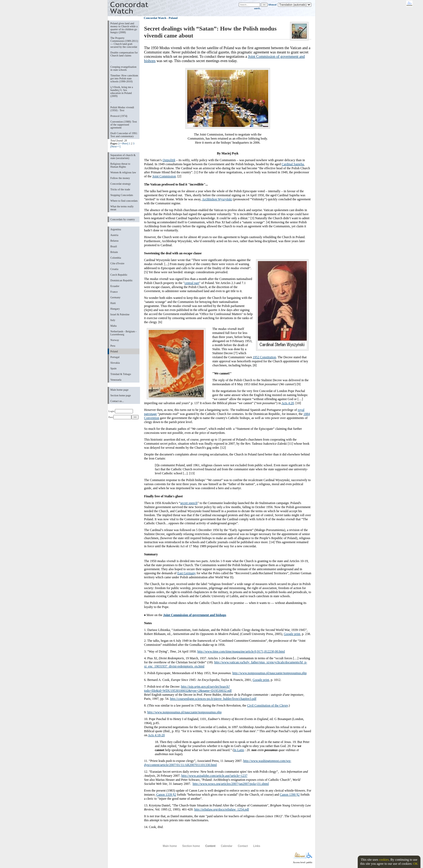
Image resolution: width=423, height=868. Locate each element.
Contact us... (117, 401)
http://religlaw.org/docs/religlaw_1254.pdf (222, 809)
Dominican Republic (122, 280)
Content (210, 846)
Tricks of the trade (120, 189)
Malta (113, 326)
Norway (115, 340)
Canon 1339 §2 (166, 795)
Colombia (116, 258)
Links (257, 846)
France (114, 292)
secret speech (189, 503)
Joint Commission (164, 176)
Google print (292, 634)
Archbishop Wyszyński (217, 199)
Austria (114, 235)
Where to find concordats (124, 201)
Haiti (113, 303)
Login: (121, 411)
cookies (384, 860)
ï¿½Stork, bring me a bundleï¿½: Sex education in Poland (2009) (122, 92)
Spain (113, 368)
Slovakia (115, 363)
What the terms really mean (122, 208)
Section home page (121, 395)
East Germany (186, 573)
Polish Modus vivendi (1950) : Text (122, 109)
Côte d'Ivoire (117, 263)
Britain (114, 252)
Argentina (116, 229)
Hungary (115, 309)
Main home (170, 846)
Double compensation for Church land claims (124, 54)
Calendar (227, 846)
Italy (113, 320)
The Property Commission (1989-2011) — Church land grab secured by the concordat (124, 42)
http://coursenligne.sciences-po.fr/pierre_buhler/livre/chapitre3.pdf (213, 699)
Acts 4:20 (288, 403)
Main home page (119, 390)
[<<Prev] (123, 143)
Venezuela (116, 380)
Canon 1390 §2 (290, 795)
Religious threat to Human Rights (120, 165)
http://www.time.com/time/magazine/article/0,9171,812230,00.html (241, 651)
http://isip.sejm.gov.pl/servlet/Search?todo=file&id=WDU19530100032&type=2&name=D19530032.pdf (188, 689)
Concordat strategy (121, 184)
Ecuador (115, 286)
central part (192, 283)
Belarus (115, 241)
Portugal (115, 357)
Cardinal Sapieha (293, 164)
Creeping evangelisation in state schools (123, 68)
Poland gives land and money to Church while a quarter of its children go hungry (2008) (124, 28)
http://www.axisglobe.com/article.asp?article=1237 (214, 776)
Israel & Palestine (120, 314)
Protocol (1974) (119, 116)
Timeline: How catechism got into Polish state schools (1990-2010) (124, 78)
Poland (114, 351)
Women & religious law (123, 172)
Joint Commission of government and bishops (195, 615)
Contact (243, 846)
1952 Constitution (264, 357)
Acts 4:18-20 (156, 735)
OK (415, 864)
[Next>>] (115, 146)
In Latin (239, 750)
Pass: (120, 417)
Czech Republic (119, 275)
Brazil (114, 246)
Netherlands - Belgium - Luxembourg (123, 333)
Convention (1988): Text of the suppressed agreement (124, 125)
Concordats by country (123, 219)
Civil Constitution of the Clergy (268, 705)
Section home (191, 846)
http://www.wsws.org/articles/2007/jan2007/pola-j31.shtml (231, 784)
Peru (113, 346)
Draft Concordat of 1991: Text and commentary (124, 135)
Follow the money (120, 178)
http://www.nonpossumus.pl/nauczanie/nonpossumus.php (270, 673)
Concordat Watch (155, 18)
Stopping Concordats (122, 195)
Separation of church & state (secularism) (123, 157)
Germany (115, 297)
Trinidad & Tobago (121, 374)
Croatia (114, 269)
